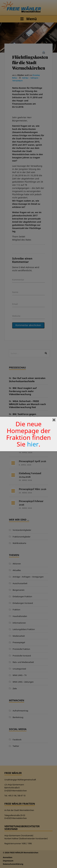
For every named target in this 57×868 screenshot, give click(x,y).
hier (33, 444)
